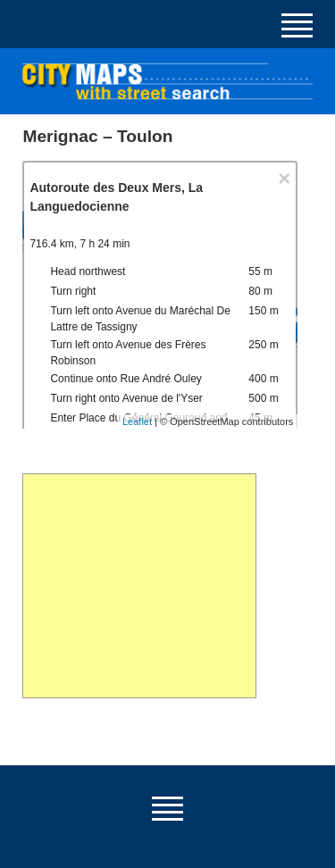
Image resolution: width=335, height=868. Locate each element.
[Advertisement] (139, 586)
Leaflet (137, 421)
